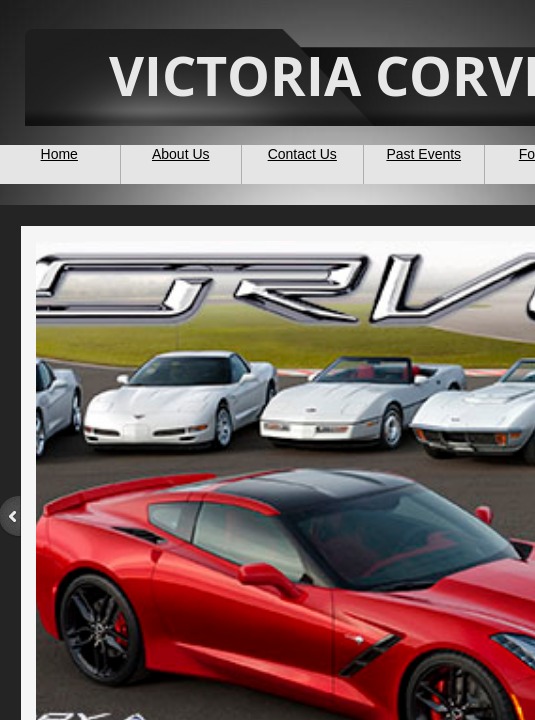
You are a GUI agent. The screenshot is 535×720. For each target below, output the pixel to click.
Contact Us (302, 154)
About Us (181, 154)
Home (59, 154)
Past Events (423, 154)
